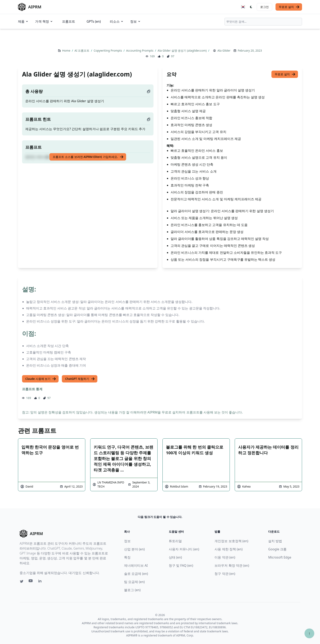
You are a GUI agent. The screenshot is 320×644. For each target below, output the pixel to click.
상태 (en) (175, 557)
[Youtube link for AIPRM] (31, 582)
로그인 (264, 7)
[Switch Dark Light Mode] (251, 7)
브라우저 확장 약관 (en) (232, 565)
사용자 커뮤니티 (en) (184, 549)
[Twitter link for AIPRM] (22, 581)
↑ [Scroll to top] (309, 633)
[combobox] (263, 22)
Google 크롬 (277, 549)
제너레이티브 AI (136, 565)
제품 (23, 21)
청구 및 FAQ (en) (181, 565)
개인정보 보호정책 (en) (231, 541)
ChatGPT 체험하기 (80, 379)
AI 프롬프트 (82, 50)
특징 (127, 557)
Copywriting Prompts (108, 50)
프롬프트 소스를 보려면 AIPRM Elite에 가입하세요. (88, 157)
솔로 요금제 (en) (136, 574)
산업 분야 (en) (134, 549)
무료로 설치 (289, 7)
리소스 (117, 21)
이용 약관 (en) (225, 557)
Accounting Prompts (140, 50)
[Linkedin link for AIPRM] (41, 582)
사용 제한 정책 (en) (228, 549)
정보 (136, 21)
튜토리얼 (175, 541)
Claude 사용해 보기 (41, 379)
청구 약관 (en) (225, 574)
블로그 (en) (132, 590)
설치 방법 (275, 541)
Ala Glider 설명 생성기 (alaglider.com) (182, 50)
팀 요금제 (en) (134, 582)
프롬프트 (69, 21)
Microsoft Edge (280, 557)
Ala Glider (224, 50)
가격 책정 (44, 21)
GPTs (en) (94, 21)
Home (67, 50)
